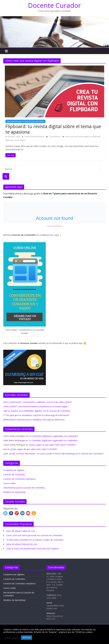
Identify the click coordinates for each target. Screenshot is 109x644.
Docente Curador (54, 5)
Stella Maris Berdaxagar (14, 440)
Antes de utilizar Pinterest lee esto (22, 544)
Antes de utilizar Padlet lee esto (21, 531)
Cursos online (10, 483)
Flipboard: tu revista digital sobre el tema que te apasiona (53, 129)
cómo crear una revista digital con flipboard (83, 137)
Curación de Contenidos (14, 475)
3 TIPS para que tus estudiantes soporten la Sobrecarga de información (36, 415)
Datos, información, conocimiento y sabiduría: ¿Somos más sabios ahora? (37, 402)
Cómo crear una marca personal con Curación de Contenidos (34, 535)
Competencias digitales (14, 470)
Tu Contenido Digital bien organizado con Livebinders (54, 436)
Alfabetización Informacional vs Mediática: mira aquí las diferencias (34, 420)
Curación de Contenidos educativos (20, 479)
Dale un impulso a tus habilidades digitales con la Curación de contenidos (37, 411)
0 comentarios (53, 137)
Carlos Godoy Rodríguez (35, 137)
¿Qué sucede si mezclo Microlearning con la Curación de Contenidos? (72, 454)
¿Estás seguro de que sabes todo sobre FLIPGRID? (52, 445)
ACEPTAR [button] (27, 637)
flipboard (9, 140)
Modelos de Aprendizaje (14, 492)
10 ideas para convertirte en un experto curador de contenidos (35, 540)
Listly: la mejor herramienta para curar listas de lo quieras (32, 549)
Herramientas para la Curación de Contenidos (25, 121)
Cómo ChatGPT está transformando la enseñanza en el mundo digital (35, 406)
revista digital (20, 140)
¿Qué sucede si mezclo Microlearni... (20, 454)
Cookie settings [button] (12, 638)
